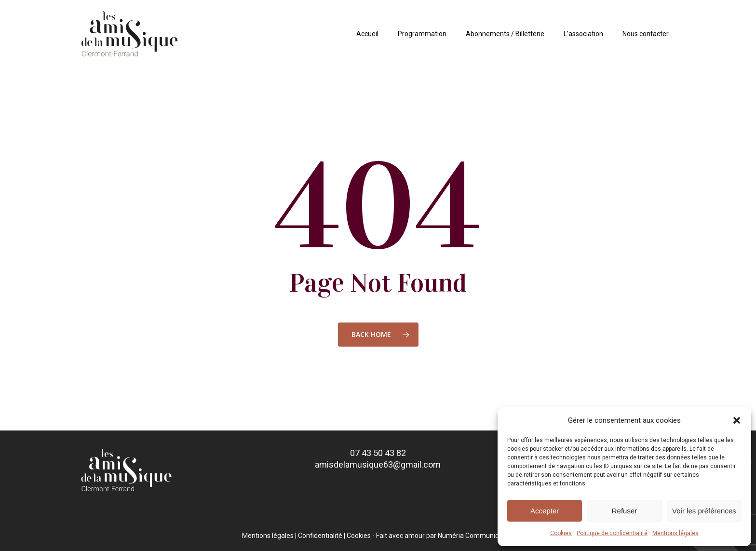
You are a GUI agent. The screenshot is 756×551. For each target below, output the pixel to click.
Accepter (545, 511)
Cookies (561, 533)
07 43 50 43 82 (378, 453)
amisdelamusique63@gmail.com (378, 464)
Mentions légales (675, 533)
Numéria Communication (476, 536)
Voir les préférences (704, 511)
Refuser (625, 511)
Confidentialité (320, 536)
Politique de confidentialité (612, 533)
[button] (737, 420)
